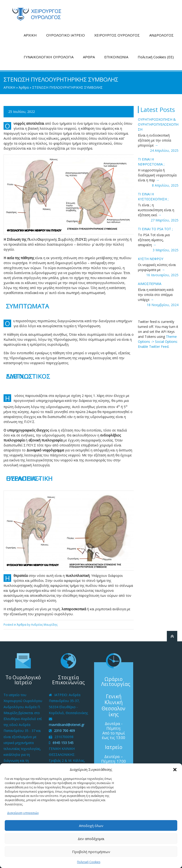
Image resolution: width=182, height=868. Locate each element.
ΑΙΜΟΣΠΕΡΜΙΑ (150, 283)
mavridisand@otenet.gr (67, 724)
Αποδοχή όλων (91, 826)
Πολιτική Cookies (89, 862)
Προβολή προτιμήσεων (91, 852)
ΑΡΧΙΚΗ (30, 35)
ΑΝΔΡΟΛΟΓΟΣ (162, 35)
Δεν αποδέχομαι (91, 839)
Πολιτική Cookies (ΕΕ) (156, 56)
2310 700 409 (64, 730)
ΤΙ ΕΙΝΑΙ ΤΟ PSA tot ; (155, 228)
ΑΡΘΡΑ (89, 56)
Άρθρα (24, 87)
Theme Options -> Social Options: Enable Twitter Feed (158, 341)
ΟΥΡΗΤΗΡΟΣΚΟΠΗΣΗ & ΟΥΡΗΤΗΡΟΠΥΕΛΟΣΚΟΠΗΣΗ (158, 124)
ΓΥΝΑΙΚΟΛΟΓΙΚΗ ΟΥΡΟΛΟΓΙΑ (49, 56)
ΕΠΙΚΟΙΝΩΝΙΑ (116, 56)
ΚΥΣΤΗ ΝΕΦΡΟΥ (151, 258)
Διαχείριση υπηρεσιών (23, 813)
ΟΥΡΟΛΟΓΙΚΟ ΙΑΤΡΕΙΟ (66, 35)
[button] (175, 770)
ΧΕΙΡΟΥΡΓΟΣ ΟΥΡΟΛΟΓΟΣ (117, 35)
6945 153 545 (63, 742)
